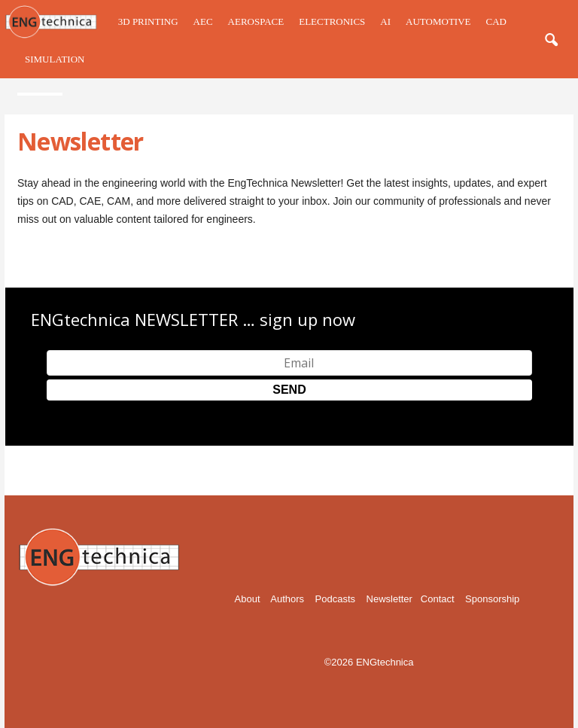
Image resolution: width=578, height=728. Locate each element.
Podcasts (335, 599)
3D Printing (148, 21)
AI (385, 21)
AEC (203, 21)
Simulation (55, 59)
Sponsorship (492, 599)
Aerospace (256, 21)
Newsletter (389, 599)
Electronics (332, 21)
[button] (551, 41)
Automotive (438, 21)
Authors (287, 599)
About (248, 599)
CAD (496, 21)
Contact (438, 599)
